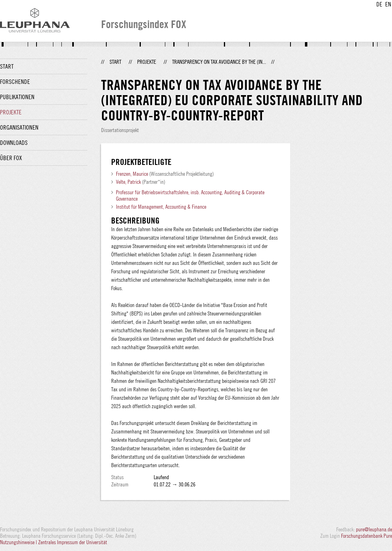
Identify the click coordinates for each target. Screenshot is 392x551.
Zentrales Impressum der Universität (73, 542)
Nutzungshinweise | (19, 542)
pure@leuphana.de (374, 529)
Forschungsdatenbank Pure (367, 536)
